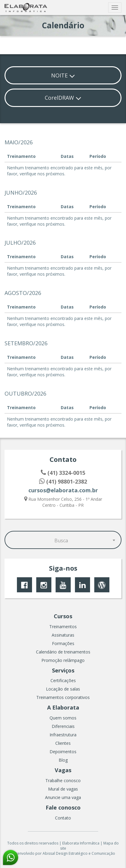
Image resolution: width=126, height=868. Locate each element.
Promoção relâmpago (63, 660)
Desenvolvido (23, 853)
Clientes (63, 743)
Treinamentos (63, 627)
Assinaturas (63, 635)
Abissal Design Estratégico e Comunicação (79, 853)
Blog (63, 760)
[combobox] (63, 540)
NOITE (63, 75)
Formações (63, 643)
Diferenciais (63, 726)
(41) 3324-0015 (63, 473)
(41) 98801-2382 (63, 481)
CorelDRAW (63, 98)
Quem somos (63, 718)
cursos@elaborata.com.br (63, 490)
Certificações (63, 680)
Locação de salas (63, 689)
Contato (63, 818)
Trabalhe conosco (63, 780)
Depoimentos (63, 752)
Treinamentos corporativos (63, 697)
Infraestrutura (63, 735)
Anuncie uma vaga (63, 797)
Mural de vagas (63, 789)
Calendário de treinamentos (63, 652)
